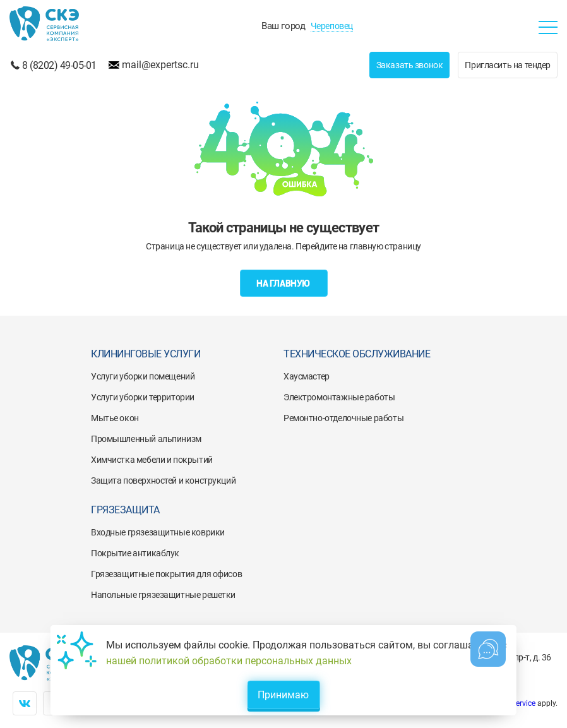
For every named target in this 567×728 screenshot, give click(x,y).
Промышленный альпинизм (146, 439)
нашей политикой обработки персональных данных (229, 661)
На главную (283, 283)
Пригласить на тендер (508, 65)
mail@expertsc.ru (160, 65)
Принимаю (283, 695)
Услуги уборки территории (143, 397)
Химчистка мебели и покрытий (152, 460)
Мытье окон (115, 418)
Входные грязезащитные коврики (158, 532)
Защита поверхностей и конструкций (163, 480)
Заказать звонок (410, 65)
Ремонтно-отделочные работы (343, 418)
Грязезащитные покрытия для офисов (166, 574)
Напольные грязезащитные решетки (163, 595)
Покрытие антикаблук (135, 553)
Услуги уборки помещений (143, 376)
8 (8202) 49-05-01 (59, 65)
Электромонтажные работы (339, 397)
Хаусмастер (307, 376)
